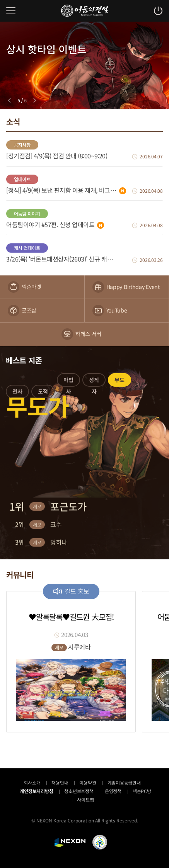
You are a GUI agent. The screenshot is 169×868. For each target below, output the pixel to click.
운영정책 (113, 791)
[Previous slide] (9, 100)
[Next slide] (35, 100)
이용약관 (88, 782)
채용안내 (60, 782)
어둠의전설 (85, 11)
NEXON (70, 843)
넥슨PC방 (142, 791)
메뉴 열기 (11, 11)
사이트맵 (85, 799)
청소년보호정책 (79, 791)
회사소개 (32, 782)
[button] (17, 393)
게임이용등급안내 (124, 782)
